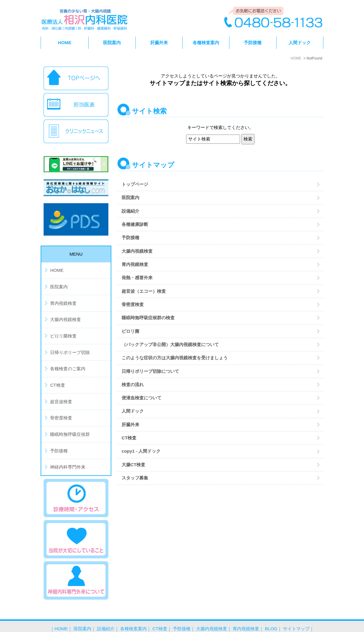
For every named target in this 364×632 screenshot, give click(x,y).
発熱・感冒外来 (139, 278)
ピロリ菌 (130, 331)
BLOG (271, 617)
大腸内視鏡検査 (137, 251)
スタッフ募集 (135, 478)
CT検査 (129, 438)
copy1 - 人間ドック (141, 451)
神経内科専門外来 (68, 467)
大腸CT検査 (133, 465)
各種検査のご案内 (68, 369)
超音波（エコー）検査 (144, 291)
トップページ (135, 184)
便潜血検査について (142, 398)
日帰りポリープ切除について (150, 371)
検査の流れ (133, 384)
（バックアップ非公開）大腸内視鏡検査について (170, 344)
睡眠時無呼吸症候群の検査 (148, 318)
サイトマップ (296, 617)
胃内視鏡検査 (135, 264)
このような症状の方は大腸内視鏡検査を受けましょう (175, 358)
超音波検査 (61, 402)
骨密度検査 (133, 304)
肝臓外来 (159, 43)
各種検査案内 (133, 617)
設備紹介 (130, 211)
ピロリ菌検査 (63, 336)
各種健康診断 (135, 224)
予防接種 (253, 43)
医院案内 (130, 197)
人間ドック (300, 43)
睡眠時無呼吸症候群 (70, 434)
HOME (65, 43)
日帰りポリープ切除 (70, 352)
